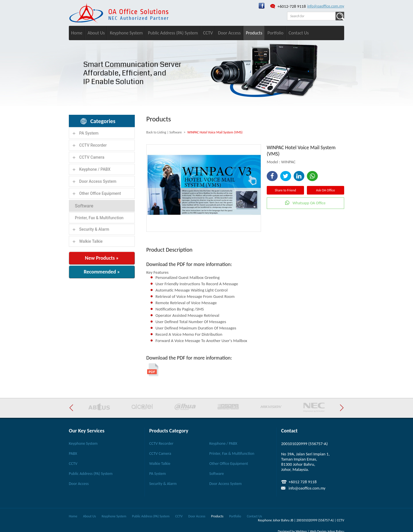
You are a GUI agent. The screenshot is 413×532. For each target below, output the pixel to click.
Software (84, 206)
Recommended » (102, 272)
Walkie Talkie (91, 241)
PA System (89, 133)
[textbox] (311, 16)
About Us (96, 33)
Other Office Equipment (100, 193)
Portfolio (275, 33)
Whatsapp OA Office (309, 203)
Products (254, 33)
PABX (73, 454)
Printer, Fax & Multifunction (99, 218)
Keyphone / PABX (95, 169)
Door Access (229, 33)
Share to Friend (285, 190)
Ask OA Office (326, 190)
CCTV (208, 33)
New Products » (102, 258)
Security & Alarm (94, 229)
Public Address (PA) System (173, 33)
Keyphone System (126, 33)
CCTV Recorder (93, 145)
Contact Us (299, 33)
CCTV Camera (92, 157)
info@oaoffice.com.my (326, 6)
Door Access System (98, 181)
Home (77, 33)
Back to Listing (156, 132)
